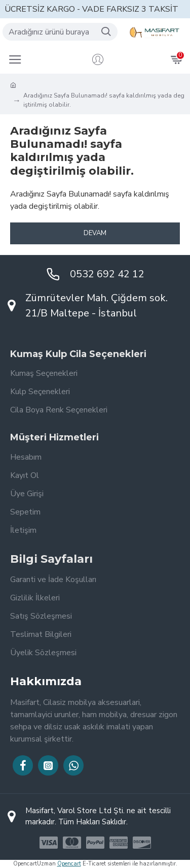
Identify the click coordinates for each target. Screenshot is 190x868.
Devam (95, 233)
